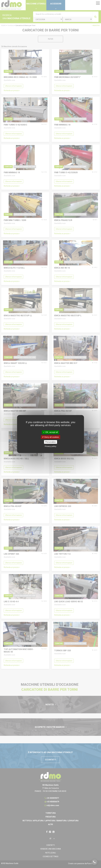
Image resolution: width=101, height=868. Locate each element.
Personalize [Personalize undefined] (50, 442)
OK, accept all (50, 432)
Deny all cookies (50, 437)
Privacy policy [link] (50, 446)
